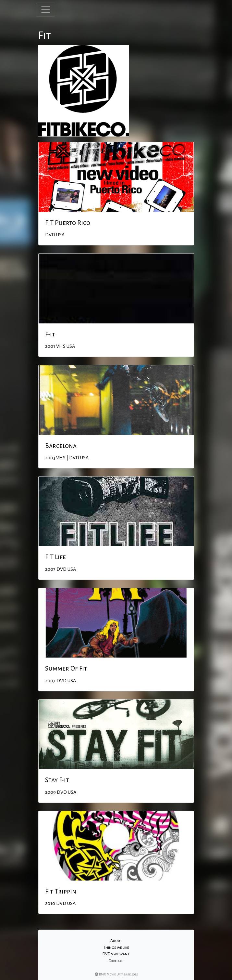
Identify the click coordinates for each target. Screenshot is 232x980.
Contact (116, 961)
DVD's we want (116, 954)
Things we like (116, 947)
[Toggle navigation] (46, 10)
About (116, 941)
